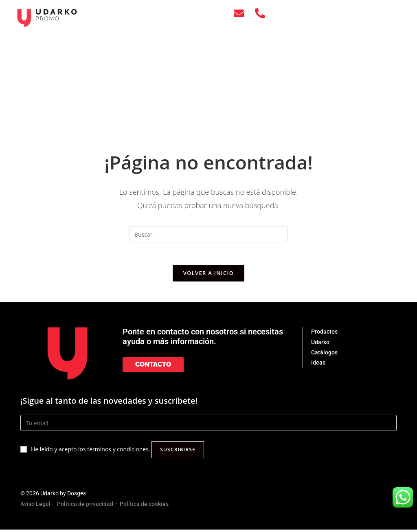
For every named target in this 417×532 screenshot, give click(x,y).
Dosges (77, 496)
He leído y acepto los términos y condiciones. (91, 452)
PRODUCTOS (339, 18)
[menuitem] (339, 92)
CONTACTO (339, 74)
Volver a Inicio (208, 275)
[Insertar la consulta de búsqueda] (208, 234)
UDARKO (339, 36)
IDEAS (339, 55)
